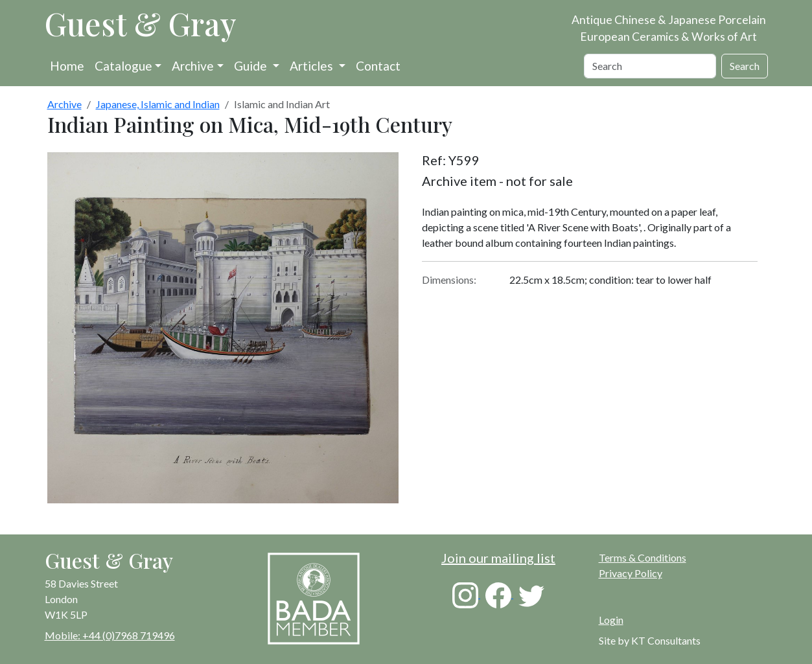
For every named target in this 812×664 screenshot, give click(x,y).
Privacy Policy (631, 573)
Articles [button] (313, 66)
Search (745, 66)
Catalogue (123, 66)
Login (611, 620)
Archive (193, 66)
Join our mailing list (498, 558)
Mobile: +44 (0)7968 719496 (110, 635)
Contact (378, 66)
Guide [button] (252, 66)
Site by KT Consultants (650, 640)
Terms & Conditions (643, 557)
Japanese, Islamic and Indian (158, 104)
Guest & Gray (141, 23)
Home (67, 66)
